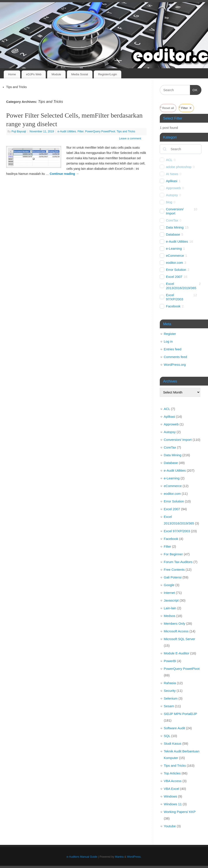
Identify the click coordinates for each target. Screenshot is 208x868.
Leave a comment (130, 139)
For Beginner (173, 554)
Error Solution (176, 270)
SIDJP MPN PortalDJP (180, 714)
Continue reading (64, 174)
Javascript (171, 600)
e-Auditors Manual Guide (82, 857)
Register (170, 334)
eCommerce (175, 256)
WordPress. (134, 857)
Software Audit (174, 728)
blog (169, 202)
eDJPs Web (34, 74)
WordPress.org (175, 365)
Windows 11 (173, 804)
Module (56, 74)
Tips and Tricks (126, 131)
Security (170, 691)
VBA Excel (171, 789)
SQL (167, 736)
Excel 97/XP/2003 (175, 297)
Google (169, 585)
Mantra (119, 857)
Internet (169, 593)
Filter (80, 131)
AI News (172, 174)
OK (194, 89)
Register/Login (108, 74)
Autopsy (172, 195)
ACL (169, 160)
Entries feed (173, 349)
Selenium (171, 698)
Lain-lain (170, 608)
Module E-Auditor (177, 653)
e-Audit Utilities (67, 131)
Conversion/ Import (175, 211)
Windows (170, 796)
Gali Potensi (173, 577)
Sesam (169, 706)
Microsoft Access (176, 631)
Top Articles (172, 773)
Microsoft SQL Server (179, 639)
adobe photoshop (179, 167)
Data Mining (175, 227)
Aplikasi (172, 181)
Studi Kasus (173, 743)
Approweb (173, 188)
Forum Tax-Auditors (178, 562)
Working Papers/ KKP (180, 812)
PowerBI (170, 661)
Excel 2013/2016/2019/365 (181, 286)
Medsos (170, 616)
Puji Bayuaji (19, 131)
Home (12, 74)
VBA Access (173, 781)
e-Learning (174, 248)
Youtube (170, 826)
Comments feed (175, 357)
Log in (168, 341)
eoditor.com (175, 263)
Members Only (175, 623)
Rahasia (170, 683)
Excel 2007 (174, 277)
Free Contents (174, 570)
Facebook (173, 306)
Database (173, 234)
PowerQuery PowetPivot (100, 131)
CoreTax (172, 220)
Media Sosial (80, 74)
